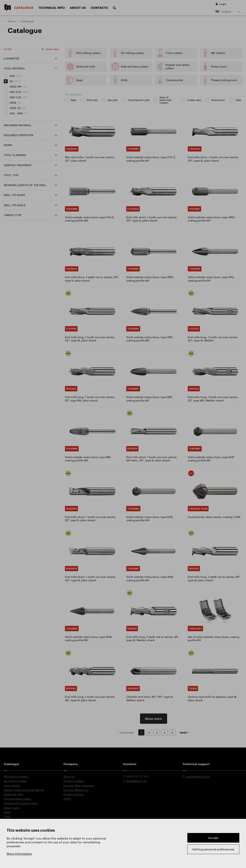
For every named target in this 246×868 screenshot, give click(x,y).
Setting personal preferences (213, 849)
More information (19, 854)
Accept (213, 838)
